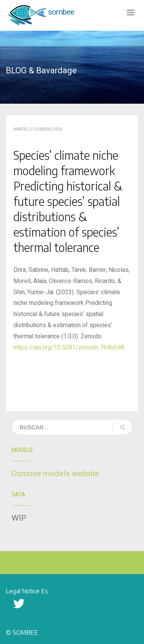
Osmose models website (55, 474)
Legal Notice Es (27, 591)
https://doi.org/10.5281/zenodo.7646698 (69, 348)
